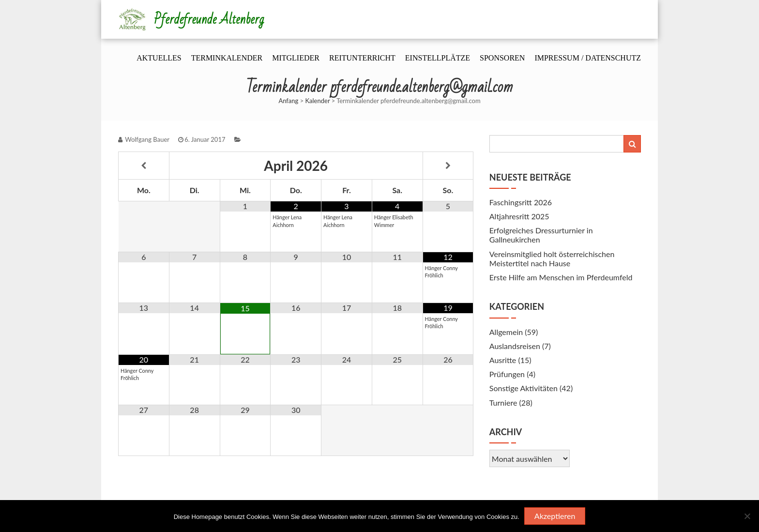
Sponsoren (502, 58)
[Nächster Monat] (448, 166)
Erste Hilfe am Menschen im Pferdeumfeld (561, 277)
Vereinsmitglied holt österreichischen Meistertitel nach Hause (552, 258)
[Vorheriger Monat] (144, 166)
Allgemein (506, 332)
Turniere (503, 403)
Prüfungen (507, 374)
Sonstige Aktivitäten (524, 388)
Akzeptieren (555, 516)
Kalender (318, 101)
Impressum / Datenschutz (588, 58)
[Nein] (747, 516)
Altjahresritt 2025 (519, 216)
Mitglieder (296, 58)
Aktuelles (159, 58)
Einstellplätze (438, 58)
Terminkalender (227, 58)
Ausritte (503, 360)
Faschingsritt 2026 (521, 202)
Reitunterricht (362, 58)
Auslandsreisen (515, 346)
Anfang (288, 101)
